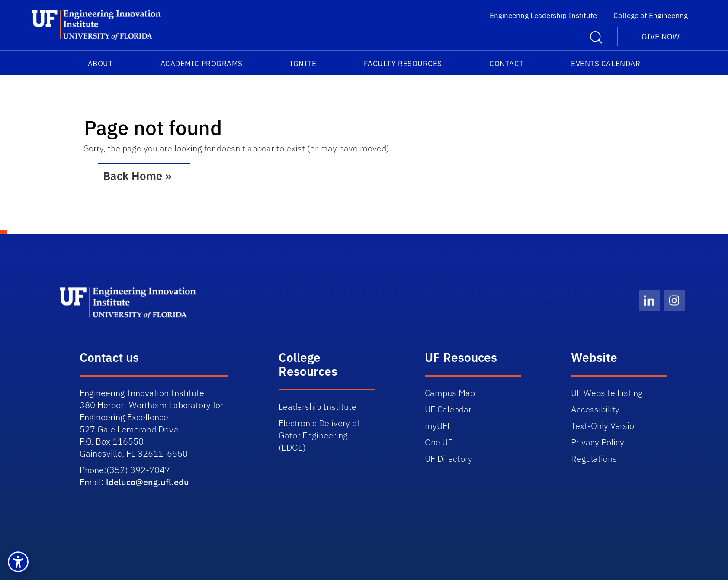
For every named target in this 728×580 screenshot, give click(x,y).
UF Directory (449, 459)
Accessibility (595, 409)
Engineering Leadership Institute (543, 16)
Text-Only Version (605, 426)
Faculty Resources (403, 64)
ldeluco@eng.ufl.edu (148, 482)
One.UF (439, 442)
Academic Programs (202, 64)
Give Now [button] (661, 37)
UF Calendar (448, 409)
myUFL (438, 426)
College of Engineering (651, 16)
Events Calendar (606, 64)
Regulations (594, 459)
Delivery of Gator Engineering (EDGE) (319, 435)
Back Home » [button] (137, 176)
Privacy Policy (598, 442)
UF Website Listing (607, 393)
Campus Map (450, 393)
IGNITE (303, 64)
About (101, 64)
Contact (507, 64)
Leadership (319, 407)
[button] (18, 562)
